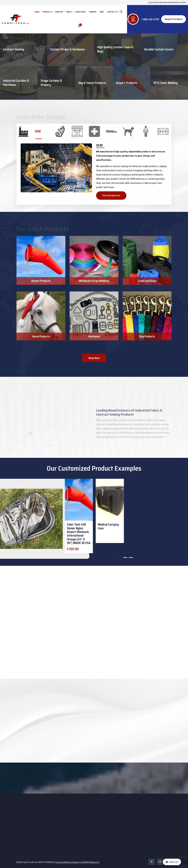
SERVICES (59, 12)
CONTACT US (113, 12)
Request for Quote (174, 19)
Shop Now (94, 358)
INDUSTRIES (81, 12)
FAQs (102, 12)
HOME (37, 12)
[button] (120, 558)
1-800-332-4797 (150, 19)
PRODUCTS (47, 12)
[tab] (34, 131)
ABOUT (69, 12)
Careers (93, 12)
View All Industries (111, 195)
